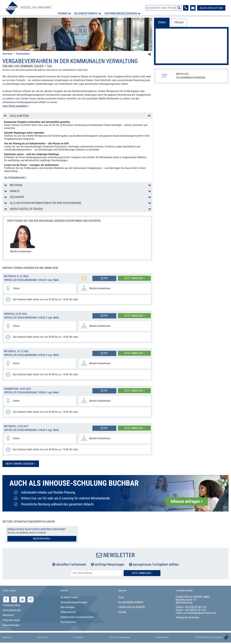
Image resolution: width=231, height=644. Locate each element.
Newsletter (8, 615)
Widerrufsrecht (68, 612)
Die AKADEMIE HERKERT (131, 602)
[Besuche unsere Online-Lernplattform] (211, 8)
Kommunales (23, 54)
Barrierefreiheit (68, 622)
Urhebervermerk (162, 637)
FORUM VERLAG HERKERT (132, 607)
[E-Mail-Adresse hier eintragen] (96, 573)
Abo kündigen (68, 607)
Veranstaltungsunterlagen (74, 602)
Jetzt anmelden (191, 57)
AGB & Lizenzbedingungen (120, 637)
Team (121, 597)
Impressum (7, 637)
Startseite (7, 54)
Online (162, 22)
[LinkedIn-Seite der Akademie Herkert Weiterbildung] (23, 599)
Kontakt (122, 612)
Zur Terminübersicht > (15, 177)
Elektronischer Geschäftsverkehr (77, 617)
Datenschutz (42, 637)
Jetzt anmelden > (134, 278)
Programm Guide (11, 620)
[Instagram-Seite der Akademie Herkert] (15, 599)
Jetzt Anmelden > (142, 573)
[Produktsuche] (163, 8)
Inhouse (179, 22)
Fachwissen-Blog (11, 605)
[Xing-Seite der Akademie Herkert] (31, 599)
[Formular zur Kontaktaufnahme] (193, 8)
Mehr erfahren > (42, 539)
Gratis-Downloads (12, 610)
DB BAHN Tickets (69, 597)
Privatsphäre (78, 637)
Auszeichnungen (11, 625)
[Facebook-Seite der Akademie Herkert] (6, 599)
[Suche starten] (179, 8)
